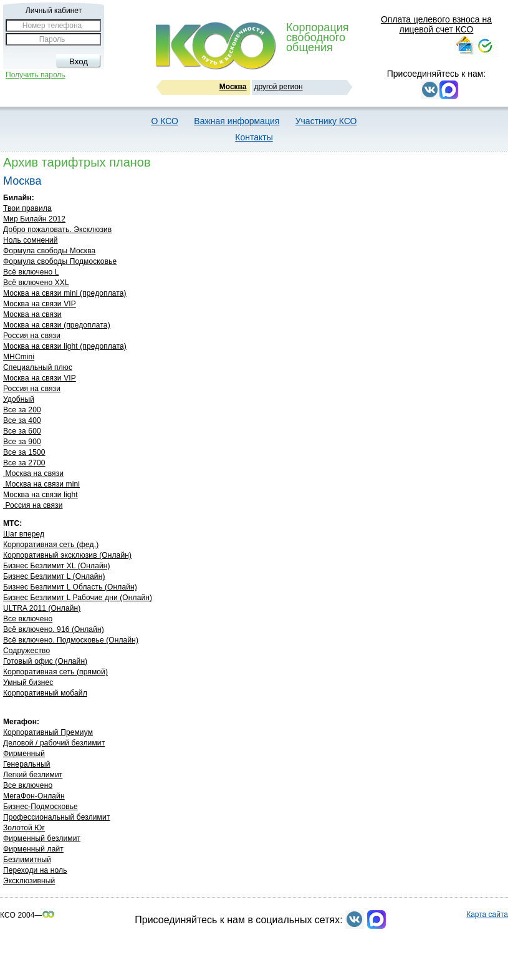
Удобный (19, 399)
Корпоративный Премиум (48, 732)
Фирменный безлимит (42, 838)
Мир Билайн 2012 (34, 219)
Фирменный (24, 754)
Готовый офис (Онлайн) (45, 661)
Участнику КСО (326, 121)
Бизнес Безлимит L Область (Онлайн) (70, 587)
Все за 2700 (24, 463)
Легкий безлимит (33, 775)
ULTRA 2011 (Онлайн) (42, 608)
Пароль (52, 39)
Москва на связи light (41, 495)
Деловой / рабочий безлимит (54, 743)
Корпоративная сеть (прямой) (55, 672)
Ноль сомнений (31, 240)
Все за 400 (22, 420)
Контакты (254, 137)
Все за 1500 (24, 452)
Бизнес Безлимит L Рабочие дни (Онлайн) (78, 598)
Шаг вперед (24, 534)
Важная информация (237, 121)
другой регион (279, 87)
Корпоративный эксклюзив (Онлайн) (67, 555)
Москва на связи (32, 314)
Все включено (28, 619)
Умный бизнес (28, 682)
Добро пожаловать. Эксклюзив (57, 230)
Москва (233, 87)
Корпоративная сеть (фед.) (51, 545)
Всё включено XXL (36, 283)
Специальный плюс (38, 367)
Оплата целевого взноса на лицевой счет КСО (436, 24)
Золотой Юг (24, 828)
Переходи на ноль (35, 870)
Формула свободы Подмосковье (60, 261)
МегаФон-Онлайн (34, 796)
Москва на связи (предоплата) (57, 325)
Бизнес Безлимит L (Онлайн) (54, 576)
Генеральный (27, 764)
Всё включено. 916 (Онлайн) (54, 629)
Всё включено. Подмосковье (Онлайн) (71, 640)
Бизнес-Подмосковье (41, 807)
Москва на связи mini (41, 484)
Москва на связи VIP (40, 304)
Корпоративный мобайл (45, 693)
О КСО (165, 121)
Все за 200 (22, 410)
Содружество (26, 651)
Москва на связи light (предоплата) (65, 346)
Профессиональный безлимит (56, 817)
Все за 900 (22, 442)
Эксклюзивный (29, 881)
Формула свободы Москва (49, 251)
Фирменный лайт (33, 849)
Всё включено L (31, 272)
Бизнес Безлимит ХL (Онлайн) (57, 566)
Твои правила (27, 208)
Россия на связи (32, 336)
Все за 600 (22, 431)
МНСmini (19, 357)
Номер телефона (52, 26)
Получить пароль (36, 75)
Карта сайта (487, 915)
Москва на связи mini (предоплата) (65, 293)
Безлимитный (27, 860)
